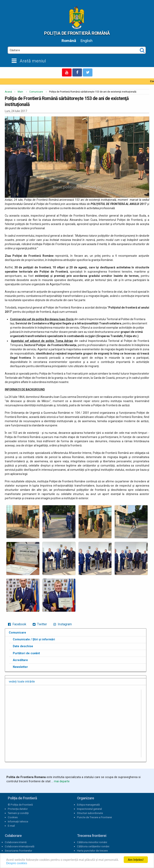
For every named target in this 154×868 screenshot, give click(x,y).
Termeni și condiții (18, 813)
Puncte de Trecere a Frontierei (94, 817)
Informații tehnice (18, 822)
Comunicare (36, 92)
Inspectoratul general (89, 809)
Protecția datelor (18, 809)
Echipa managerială (88, 805)
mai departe (62, 781)
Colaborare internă (16, 842)
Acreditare (20, 660)
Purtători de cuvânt (26, 653)
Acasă (8, 92)
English (86, 41)
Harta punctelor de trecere (92, 851)
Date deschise (23, 646)
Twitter (40, 624)
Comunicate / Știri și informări (34, 639)
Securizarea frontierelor (18, 851)
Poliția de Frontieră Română (77, 33)
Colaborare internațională (20, 846)
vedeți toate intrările (22, 682)
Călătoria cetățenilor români (93, 846)
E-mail (11, 826)
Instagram (63, 624)
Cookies (13, 817)
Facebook (17, 624)
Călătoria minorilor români (92, 842)
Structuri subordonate (90, 813)
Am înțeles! (136, 860)
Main (20, 92)
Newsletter (20, 667)
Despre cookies (17, 863)
